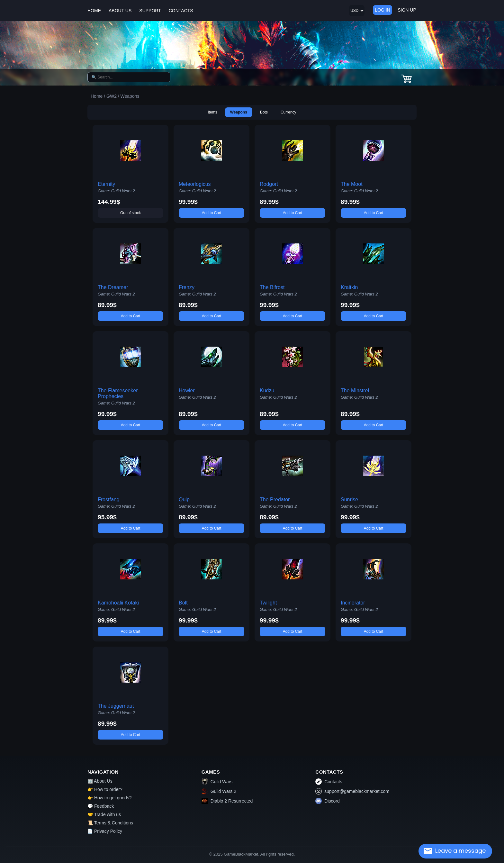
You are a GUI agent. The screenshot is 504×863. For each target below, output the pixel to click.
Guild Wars (217, 782)
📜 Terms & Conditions (110, 823)
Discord (327, 801)
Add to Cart (212, 213)
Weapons (239, 112)
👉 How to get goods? (110, 798)
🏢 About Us (100, 781)
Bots (264, 112)
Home (97, 96)
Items (212, 112)
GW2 (112, 96)
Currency (288, 112)
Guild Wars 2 (219, 791)
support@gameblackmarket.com (352, 791)
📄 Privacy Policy (105, 831)
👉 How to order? (105, 789)
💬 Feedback (101, 806)
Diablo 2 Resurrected (227, 801)
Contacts (329, 782)
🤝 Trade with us (104, 814)
